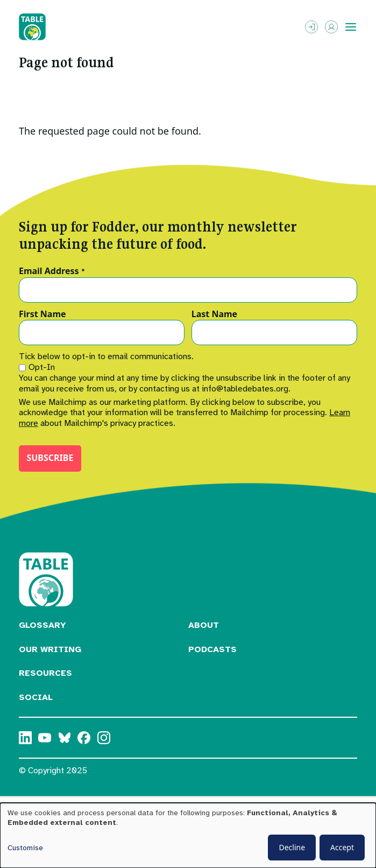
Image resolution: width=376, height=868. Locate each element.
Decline (292, 847)
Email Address (52, 271)
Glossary (42, 625)
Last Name (214, 314)
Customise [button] (25, 848)
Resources (45, 673)
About (204, 625)
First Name (42, 314)
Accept (342, 847)
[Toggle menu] (351, 27)
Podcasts (212, 649)
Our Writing (50, 649)
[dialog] (188, 835)
